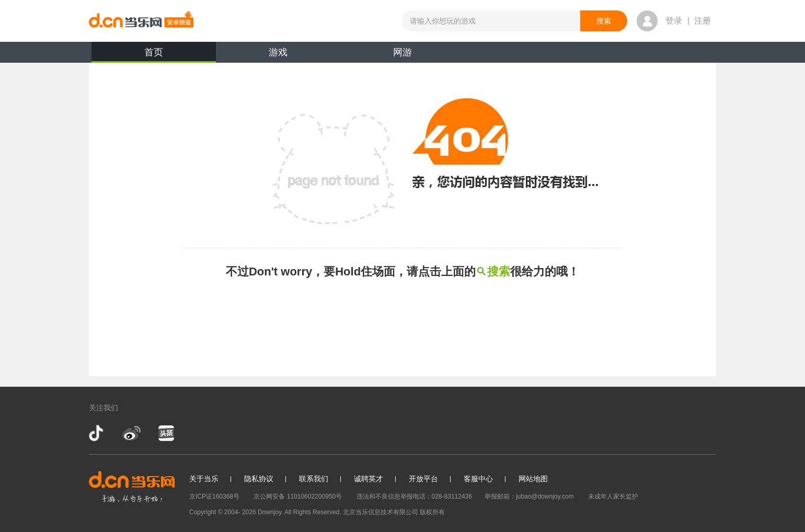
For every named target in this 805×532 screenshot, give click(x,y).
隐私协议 (259, 479)
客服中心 (478, 479)
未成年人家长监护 (613, 496)
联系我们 (314, 479)
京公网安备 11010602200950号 (298, 496)
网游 (402, 52)
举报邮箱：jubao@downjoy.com (529, 496)
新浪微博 (131, 433)
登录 (674, 21)
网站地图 (533, 479)
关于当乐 (204, 479)
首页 (154, 55)
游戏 (278, 52)
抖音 (97, 433)
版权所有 (432, 512)
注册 (703, 21)
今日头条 (166, 433)
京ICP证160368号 (214, 496)
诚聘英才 (369, 479)
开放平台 (423, 479)
